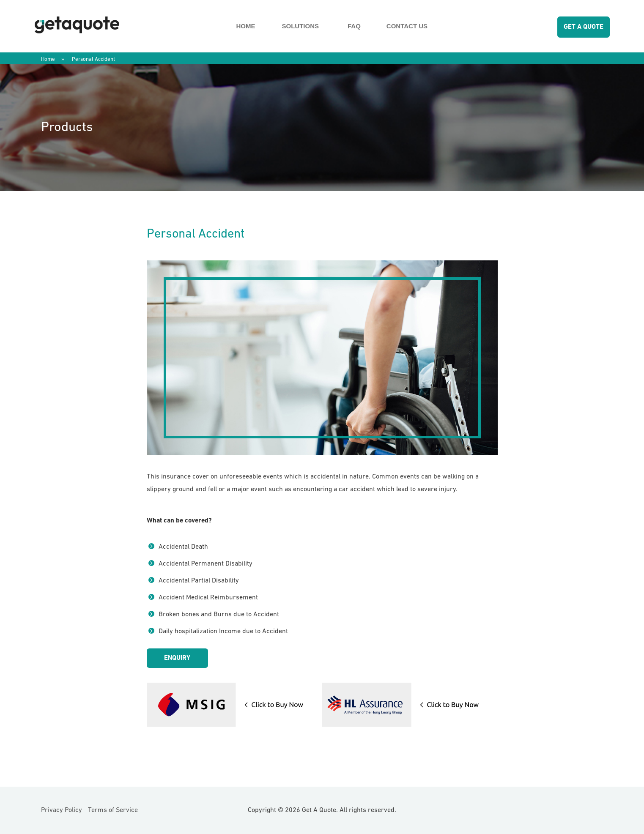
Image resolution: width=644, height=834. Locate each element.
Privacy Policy (62, 810)
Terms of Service (113, 810)
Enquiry (177, 658)
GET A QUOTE (584, 27)
